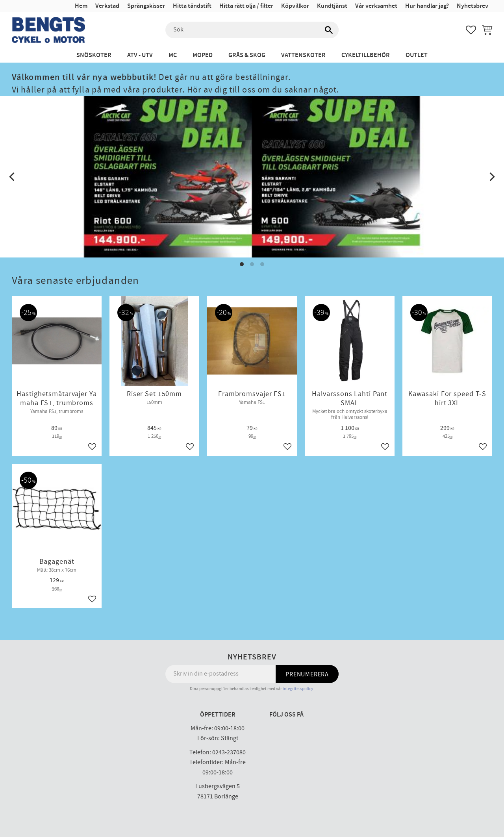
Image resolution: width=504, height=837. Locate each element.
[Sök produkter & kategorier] (252, 30)
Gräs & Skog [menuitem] (247, 55)
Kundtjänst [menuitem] (332, 6)
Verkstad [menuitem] (107, 6)
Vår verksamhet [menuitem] (376, 6)
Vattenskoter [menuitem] (303, 55)
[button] (471, 30)
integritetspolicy (298, 689)
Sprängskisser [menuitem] (146, 6)
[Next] (491, 177)
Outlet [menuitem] (417, 55)
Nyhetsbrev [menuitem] (472, 6)
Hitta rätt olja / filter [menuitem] (246, 6)
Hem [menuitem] (81, 6)
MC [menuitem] (173, 55)
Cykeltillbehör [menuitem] (366, 55)
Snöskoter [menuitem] (94, 55)
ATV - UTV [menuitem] (140, 55)
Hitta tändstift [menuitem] (192, 6)
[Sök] (329, 30)
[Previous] (13, 177)
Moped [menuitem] (203, 55)
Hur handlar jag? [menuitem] (427, 6)
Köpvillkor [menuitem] (295, 6)
